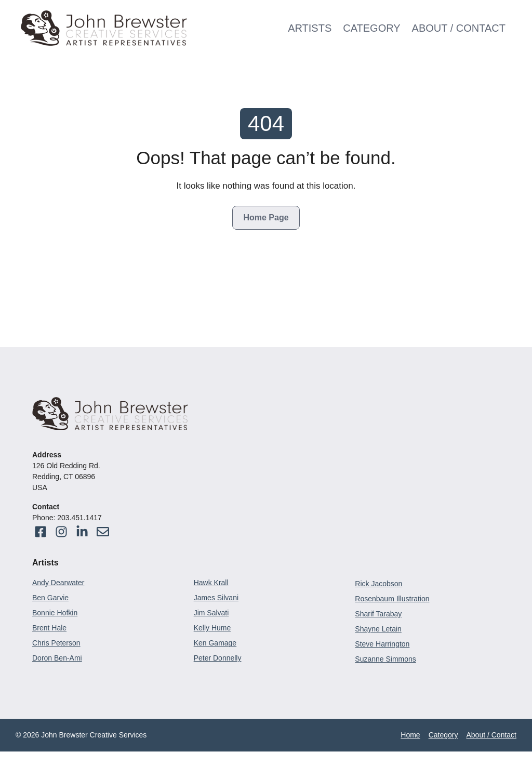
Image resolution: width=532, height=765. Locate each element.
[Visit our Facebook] (41, 532)
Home (410, 735)
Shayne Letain (378, 629)
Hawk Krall (211, 583)
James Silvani (216, 598)
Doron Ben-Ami (57, 658)
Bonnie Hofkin (55, 613)
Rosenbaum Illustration (392, 599)
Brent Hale (49, 628)
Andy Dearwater (58, 583)
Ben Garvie (50, 598)
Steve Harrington (382, 644)
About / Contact (459, 28)
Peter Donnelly (218, 658)
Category (371, 28)
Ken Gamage (215, 643)
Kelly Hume (212, 628)
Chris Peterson (56, 643)
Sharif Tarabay (378, 614)
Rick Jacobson (378, 584)
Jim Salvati (211, 613)
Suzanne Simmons (385, 659)
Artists (310, 28)
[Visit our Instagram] (103, 532)
